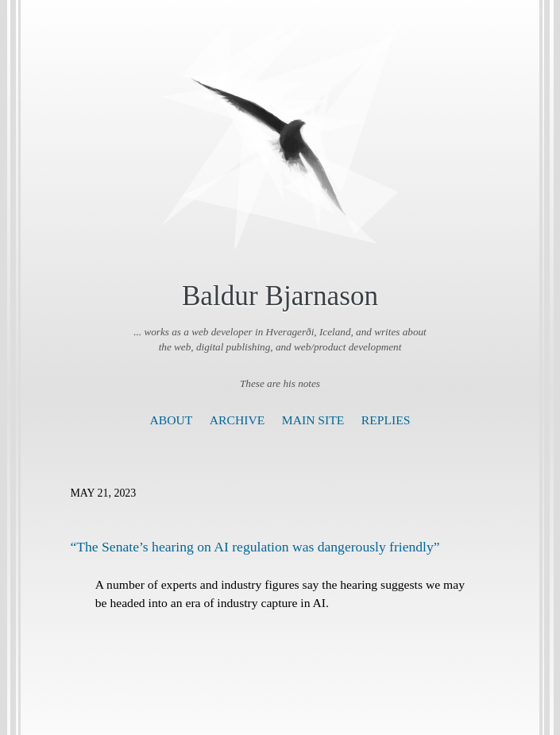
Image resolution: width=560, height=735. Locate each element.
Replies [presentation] (386, 420)
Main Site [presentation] (313, 420)
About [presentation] (172, 420)
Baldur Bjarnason (280, 296)
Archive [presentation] (237, 420)
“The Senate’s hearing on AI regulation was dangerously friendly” (255, 547)
